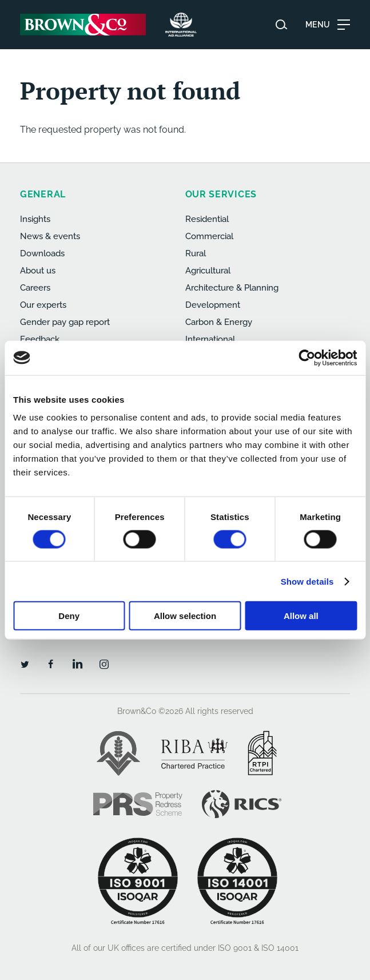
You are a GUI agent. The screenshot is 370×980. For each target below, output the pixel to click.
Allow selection (185, 616)
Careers (35, 288)
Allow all (301, 616)
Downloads (42, 253)
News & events (50, 236)
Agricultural (208, 271)
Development (213, 305)
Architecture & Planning (232, 288)
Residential (207, 219)
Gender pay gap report (65, 322)
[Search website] (281, 25)
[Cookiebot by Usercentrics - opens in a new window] (307, 358)
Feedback (40, 339)
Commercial (209, 236)
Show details (307, 581)
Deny (69, 616)
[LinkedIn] (77, 664)
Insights (35, 219)
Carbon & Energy (219, 322)
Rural (196, 253)
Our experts (43, 305)
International (210, 339)
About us (38, 271)
